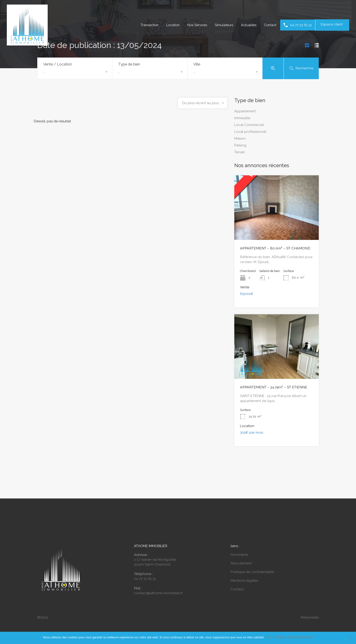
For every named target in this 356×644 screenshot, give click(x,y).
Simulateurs (222, 25)
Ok (269, 637)
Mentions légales (244, 581)
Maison (240, 139)
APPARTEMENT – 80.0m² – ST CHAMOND (273, 249)
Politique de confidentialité (252, 572)
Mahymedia (309, 618)
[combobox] (75, 72)
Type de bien (129, 64)
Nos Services (195, 25)
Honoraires (239, 555)
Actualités (247, 25)
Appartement (245, 112)
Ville (197, 64)
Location (170, 25)
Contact (270, 25)
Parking (240, 146)
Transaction (146, 25)
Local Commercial (249, 126)
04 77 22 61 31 (301, 25)
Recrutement (241, 564)
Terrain (240, 153)
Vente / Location (58, 64)
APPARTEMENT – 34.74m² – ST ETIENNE (271, 388)
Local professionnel (250, 133)
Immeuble (242, 119)
